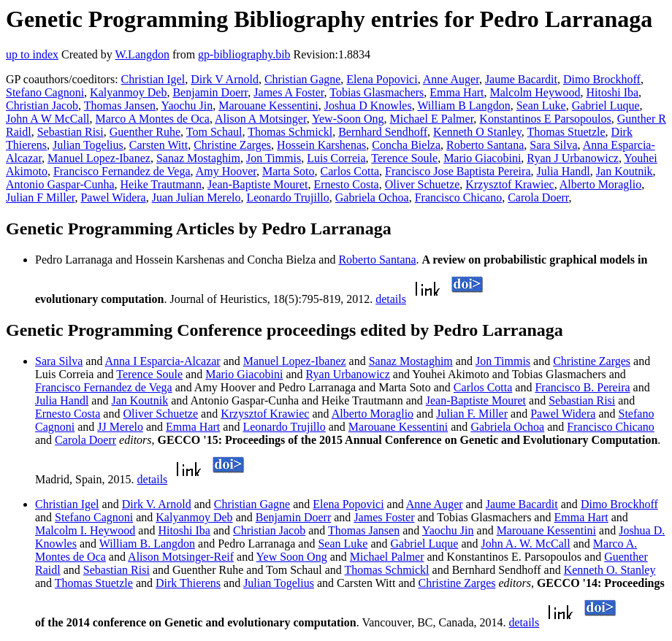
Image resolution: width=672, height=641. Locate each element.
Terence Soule (404, 158)
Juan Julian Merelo (196, 197)
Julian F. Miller (472, 414)
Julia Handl (563, 171)
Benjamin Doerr (210, 92)
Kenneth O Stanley (477, 132)
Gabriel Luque (606, 105)
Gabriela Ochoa (372, 197)
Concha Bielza (406, 145)
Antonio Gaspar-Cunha (60, 184)
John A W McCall (48, 119)
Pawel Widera (113, 197)
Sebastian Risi (70, 132)
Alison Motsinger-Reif (181, 557)
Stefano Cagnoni (45, 92)
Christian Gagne (302, 79)
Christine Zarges (232, 145)
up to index (32, 54)
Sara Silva (553, 145)
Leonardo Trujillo (287, 197)
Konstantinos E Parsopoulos (545, 119)
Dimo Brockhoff (602, 79)
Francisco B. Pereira (582, 387)
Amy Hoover (226, 171)
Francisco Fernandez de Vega (122, 171)
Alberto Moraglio (600, 184)
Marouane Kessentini (268, 105)
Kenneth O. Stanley (610, 570)
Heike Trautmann (161, 184)
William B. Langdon (147, 544)
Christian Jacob (42, 105)
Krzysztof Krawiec (509, 184)
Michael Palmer (387, 557)
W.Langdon (142, 54)
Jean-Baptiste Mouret (257, 184)
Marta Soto (289, 171)
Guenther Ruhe (145, 132)
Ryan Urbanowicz (348, 374)
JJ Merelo (120, 427)
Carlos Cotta (350, 171)
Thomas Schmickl (290, 132)
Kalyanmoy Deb (128, 92)
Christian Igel (153, 79)
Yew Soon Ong (292, 557)
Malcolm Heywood (535, 92)
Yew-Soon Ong (348, 119)
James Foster (384, 517)
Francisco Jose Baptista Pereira (458, 171)
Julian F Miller (40, 197)
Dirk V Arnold (225, 79)
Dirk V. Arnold (157, 504)
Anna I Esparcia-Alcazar (163, 361)
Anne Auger (451, 79)
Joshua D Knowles (368, 105)
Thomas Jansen (120, 105)
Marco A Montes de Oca (153, 119)
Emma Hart (457, 92)
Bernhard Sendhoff (383, 132)
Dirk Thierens (188, 583)
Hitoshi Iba (613, 92)
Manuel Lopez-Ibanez (99, 158)
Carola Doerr (538, 197)
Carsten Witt (159, 145)
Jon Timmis (274, 158)
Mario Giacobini (482, 158)
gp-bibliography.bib (244, 54)
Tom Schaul (214, 132)
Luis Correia (336, 158)
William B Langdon (463, 105)
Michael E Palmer (431, 119)
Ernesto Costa (346, 184)
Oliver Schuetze (423, 184)
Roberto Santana (485, 145)
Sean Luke (541, 105)
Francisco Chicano (459, 197)
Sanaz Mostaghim (198, 158)
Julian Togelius (88, 145)
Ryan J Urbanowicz (573, 158)
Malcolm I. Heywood (85, 530)
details (391, 299)
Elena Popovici (382, 79)
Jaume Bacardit (521, 79)
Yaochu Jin (187, 105)
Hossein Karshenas (321, 145)
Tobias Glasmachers (377, 92)
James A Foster (289, 92)
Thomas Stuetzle (566, 132)
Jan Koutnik (625, 171)
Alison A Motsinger (261, 119)
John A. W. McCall (525, 544)
